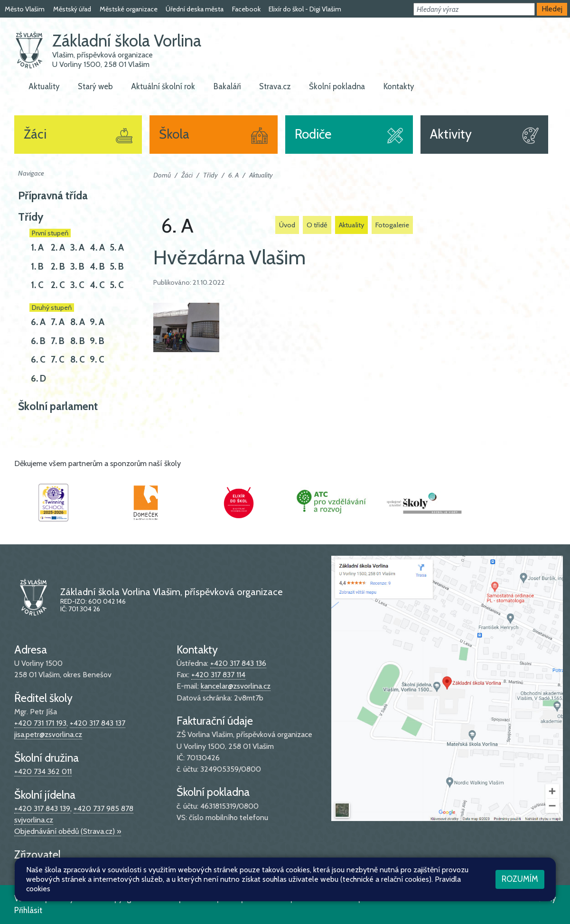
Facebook (246, 9)
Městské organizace (129, 9)
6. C (38, 359)
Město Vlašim (25, 9)
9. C (97, 359)
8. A (78, 322)
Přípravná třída (53, 196)
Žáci (187, 175)
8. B (78, 341)
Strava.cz (275, 86)
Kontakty (399, 86)
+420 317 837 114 (218, 675)
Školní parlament (58, 406)
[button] (474, 9)
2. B (58, 266)
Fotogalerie (392, 225)
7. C (58, 359)
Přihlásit (28, 910)
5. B (117, 266)
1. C (37, 285)
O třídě (317, 225)
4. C (97, 285)
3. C (77, 285)
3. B (77, 266)
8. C (78, 359)
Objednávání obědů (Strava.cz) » (68, 831)
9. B (97, 341)
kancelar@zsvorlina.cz (236, 686)
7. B (58, 341)
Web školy (538, 898)
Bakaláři (227, 86)
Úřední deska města (195, 9)
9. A (97, 322)
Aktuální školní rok (163, 86)
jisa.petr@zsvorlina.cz (48, 734)
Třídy (31, 217)
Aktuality (44, 86)
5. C (117, 285)
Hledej (552, 9)
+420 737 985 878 (103, 808)
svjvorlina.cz (34, 820)
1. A (37, 247)
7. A (58, 322)
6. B (38, 341)
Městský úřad (72, 9)
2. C (58, 285)
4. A (97, 247)
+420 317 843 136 (238, 663)
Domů (162, 175)
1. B (37, 266)
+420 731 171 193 (40, 723)
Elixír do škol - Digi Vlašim (305, 9)
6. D (38, 378)
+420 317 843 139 (42, 808)
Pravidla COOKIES (325, 898)
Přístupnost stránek (255, 898)
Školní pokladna (337, 86)
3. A (77, 247)
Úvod (287, 225)
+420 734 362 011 (43, 771)
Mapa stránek (192, 898)
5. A (117, 247)
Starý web (95, 86)
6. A (38, 322)
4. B (97, 266)
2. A (58, 247)
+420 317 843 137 (98, 723)
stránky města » (91, 868)
